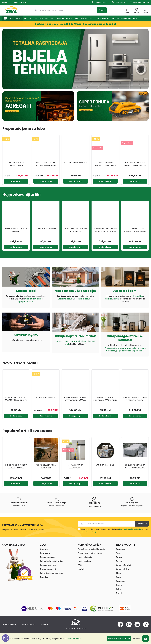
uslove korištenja (91, 532)
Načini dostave (85, 561)
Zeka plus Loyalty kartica (52, 561)
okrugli (84, 341)
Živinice (119, 557)
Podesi (136, 639)
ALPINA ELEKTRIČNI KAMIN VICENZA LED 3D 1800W (105, 230)
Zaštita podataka (9, 624)
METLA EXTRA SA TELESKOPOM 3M (75, 466)
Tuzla (118, 553)
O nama (6, 2)
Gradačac (120, 581)
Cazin (118, 577)
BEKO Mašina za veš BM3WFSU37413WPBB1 (46, 164)
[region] (75, 160)
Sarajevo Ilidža (122, 569)
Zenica (119, 561)
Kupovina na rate (48, 565)
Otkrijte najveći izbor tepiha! (75, 336)
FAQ (80, 565)
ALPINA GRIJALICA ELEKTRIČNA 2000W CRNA (105, 399)
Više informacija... (74, 639)
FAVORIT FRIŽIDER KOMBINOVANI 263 (16, 164)
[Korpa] (145, 638)
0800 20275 (120, 2)
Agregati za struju (26, 302)
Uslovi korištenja (28, 624)
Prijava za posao (48, 557)
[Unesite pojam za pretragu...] (68, 10)
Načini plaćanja (85, 557)
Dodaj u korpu (16, 181)
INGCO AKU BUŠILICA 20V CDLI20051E (75, 230)
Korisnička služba (21, 2)
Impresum (45, 553)
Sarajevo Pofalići (123, 565)
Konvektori (138, 296)
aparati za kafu (129, 348)
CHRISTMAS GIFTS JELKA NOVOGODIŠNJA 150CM (75, 399)
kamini (116, 299)
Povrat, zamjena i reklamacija (91, 549)
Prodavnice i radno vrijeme (90, 553)
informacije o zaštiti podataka (130, 529)
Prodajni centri (101, 2)
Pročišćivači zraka (113, 348)
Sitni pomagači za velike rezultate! (125, 338)
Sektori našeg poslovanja (52, 573)
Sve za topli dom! (125, 291)
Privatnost (44, 624)
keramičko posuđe (83, 299)
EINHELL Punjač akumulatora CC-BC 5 (105, 164)
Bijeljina (119, 585)
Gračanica (121, 549)
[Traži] (102, 10)
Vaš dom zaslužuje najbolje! (75, 291)
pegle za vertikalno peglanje (129, 351)
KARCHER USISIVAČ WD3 (75, 163)
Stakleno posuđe (66, 299)
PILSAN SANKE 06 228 (46, 397)
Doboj (118, 589)
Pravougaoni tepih (72, 341)
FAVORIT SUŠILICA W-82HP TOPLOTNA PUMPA (135, 399)
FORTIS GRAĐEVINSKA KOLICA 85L (46, 466)
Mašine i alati (26, 291)
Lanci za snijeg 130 (105, 465)
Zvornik (119, 593)
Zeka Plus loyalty (26, 335)
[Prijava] (145, 10)
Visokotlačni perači (34, 299)
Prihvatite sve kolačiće (119, 639)
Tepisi (59, 341)
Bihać (118, 573)
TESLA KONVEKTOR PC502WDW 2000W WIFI (135, 230)
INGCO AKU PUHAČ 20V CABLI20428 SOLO (16, 466)
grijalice (109, 299)
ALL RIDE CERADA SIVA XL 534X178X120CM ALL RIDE (16, 399)
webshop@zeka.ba (141, 2)
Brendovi (44, 577)
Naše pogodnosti (48, 569)
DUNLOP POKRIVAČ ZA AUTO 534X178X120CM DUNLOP (135, 466)
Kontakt (82, 569)
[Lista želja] (137, 10)
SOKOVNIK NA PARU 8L (46, 229)
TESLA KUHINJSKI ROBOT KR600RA (16, 230)
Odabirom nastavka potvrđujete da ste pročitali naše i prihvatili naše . (114, 530)
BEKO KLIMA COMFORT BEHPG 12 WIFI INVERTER (135, 164)
